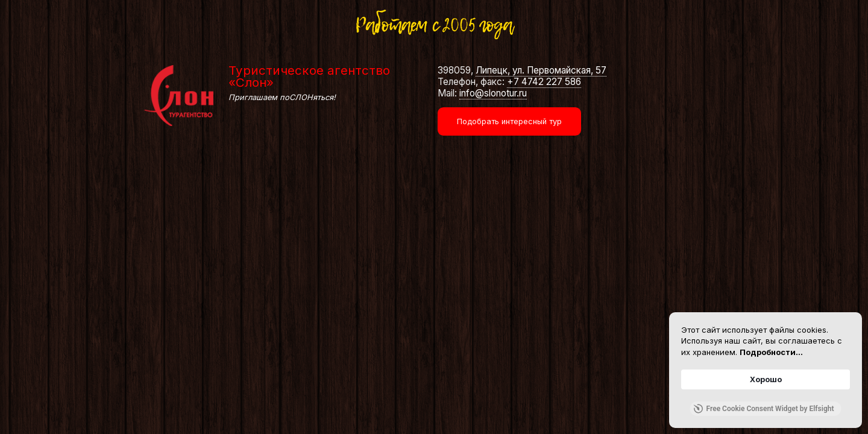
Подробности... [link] (771, 352)
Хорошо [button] (766, 379)
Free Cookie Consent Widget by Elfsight (764, 409)
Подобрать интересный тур (509, 121)
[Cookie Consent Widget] (766, 370)
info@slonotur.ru (493, 93)
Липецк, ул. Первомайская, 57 (541, 70)
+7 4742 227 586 (544, 82)
